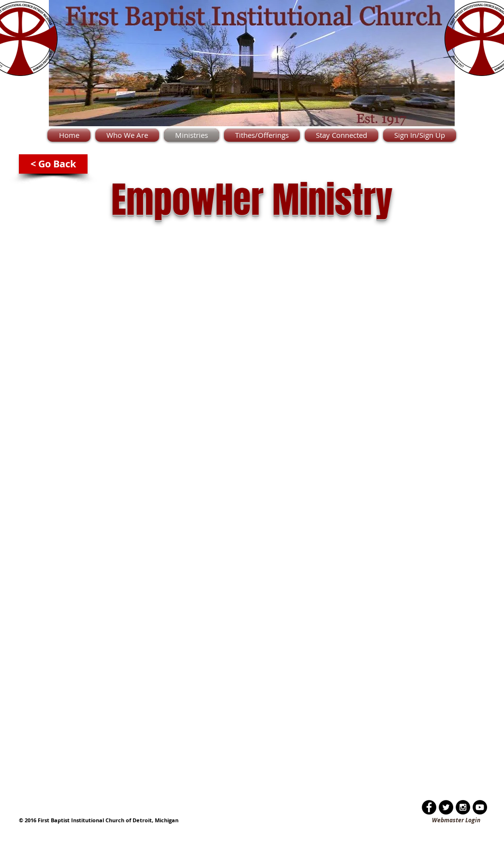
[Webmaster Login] (456, 821)
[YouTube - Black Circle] (480, 807)
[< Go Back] (53, 164)
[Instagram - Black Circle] (463, 807)
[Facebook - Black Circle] (429, 807)
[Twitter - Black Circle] (446, 807)
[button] (127, 135)
